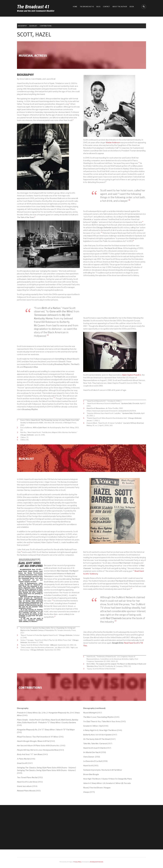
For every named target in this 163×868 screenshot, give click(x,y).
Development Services (97, 862)
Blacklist (33, 26)
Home (75, 7)
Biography (22, 26)
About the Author (120, 7)
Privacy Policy (77, 862)
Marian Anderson (113, 143)
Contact (106, 7)
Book (132, 7)
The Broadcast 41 (33, 7)
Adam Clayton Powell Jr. (132, 375)
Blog (98, 7)
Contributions (46, 26)
